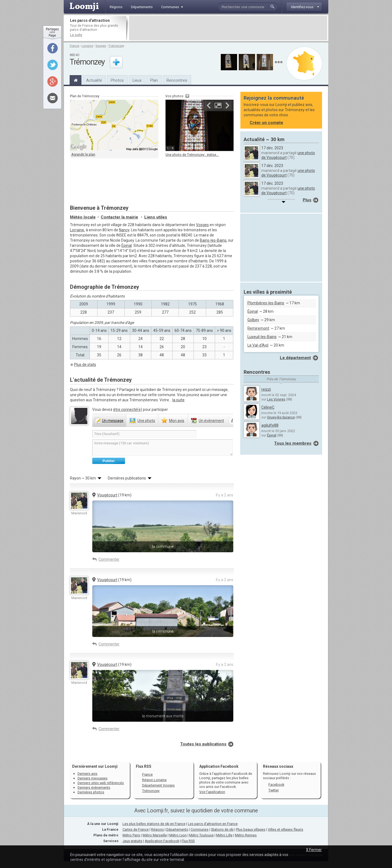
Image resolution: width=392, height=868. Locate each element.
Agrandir (218, 105)
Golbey (253, 320)
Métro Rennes (246, 835)
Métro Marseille (155, 835)
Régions (157, 829)
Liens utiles (156, 217)
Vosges (101, 46)
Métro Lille (224, 835)
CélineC (268, 407)
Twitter (274, 790)
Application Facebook (162, 841)
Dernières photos (91, 792)
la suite (178, 400)
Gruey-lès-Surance (281, 417)
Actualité (94, 80)
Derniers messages (93, 778)
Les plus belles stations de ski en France (154, 824)
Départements (177, 829)
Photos (117, 80)
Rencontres (177, 80)
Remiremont (258, 328)
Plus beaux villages (251, 829)
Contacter (119, 217)
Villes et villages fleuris (286, 829)
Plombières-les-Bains (266, 303)
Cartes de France (136, 829)
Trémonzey (116, 46)
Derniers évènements (94, 787)
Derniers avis (88, 774)
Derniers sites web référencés (101, 783)
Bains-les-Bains (213, 240)
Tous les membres (293, 443)
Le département (295, 358)
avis (177, 421)
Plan (154, 80)
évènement (211, 421)
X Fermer (314, 850)
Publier (108, 461)
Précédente (209, 105)
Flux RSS (144, 766)
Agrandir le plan (83, 154)
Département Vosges (158, 785)
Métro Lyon (178, 835)
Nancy (124, 230)
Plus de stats (85, 365)
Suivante (227, 105)
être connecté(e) (128, 409)
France (74, 46)
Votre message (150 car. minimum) (163, 448)
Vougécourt (107, 495)
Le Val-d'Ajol (258, 345)
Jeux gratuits (132, 841)
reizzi (266, 389)
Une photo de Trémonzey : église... (192, 155)
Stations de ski (222, 829)
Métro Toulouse (201, 835)
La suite (76, 35)
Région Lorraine (154, 780)
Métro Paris (131, 835)
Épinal (127, 245)
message (113, 421)
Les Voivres (276, 399)
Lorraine (87, 46)
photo (146, 421)
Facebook (276, 784)
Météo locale (83, 217)
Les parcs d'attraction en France (213, 824)
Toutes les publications (203, 744)
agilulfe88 (270, 425)
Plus (307, 200)
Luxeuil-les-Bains (262, 337)
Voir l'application (212, 792)
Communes (200, 829)
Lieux (137, 80)
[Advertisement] (228, 28)
